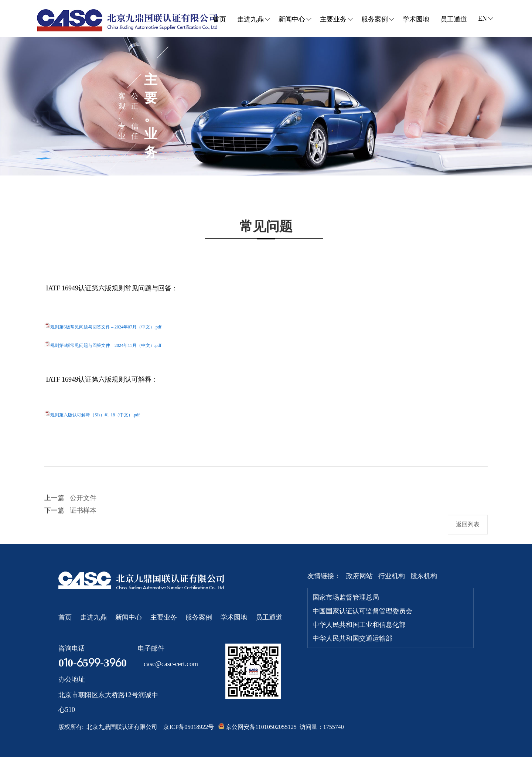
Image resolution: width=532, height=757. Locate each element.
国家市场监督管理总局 (346, 597)
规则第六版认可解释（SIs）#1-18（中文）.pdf (95, 415)
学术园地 (416, 19)
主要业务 (164, 617)
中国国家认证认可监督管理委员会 (362, 611)
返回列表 (468, 533)
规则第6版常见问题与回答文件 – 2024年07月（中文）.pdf (106, 327)
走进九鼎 (93, 617)
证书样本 (83, 519)
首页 (219, 19)
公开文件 (83, 507)
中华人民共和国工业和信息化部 (359, 625)
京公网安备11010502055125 (256, 727)
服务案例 (199, 617)
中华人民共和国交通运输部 (352, 638)
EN (484, 18)
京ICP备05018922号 (189, 727)
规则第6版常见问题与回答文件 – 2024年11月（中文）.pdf (106, 345)
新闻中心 (129, 617)
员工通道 (454, 19)
